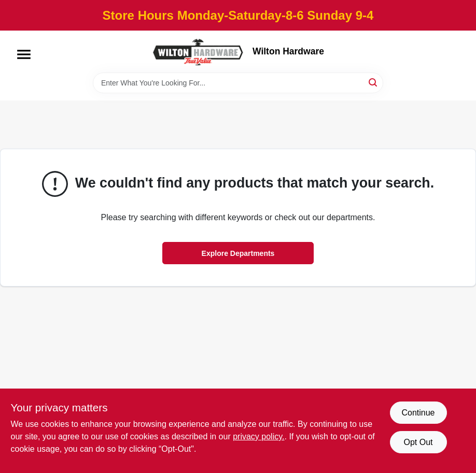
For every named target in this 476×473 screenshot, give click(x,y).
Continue (418, 413)
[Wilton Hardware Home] (199, 52)
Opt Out (418, 442)
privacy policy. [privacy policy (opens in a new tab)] (258, 436)
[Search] (374, 82)
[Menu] (24, 54)
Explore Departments (238, 253)
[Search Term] (238, 83)
